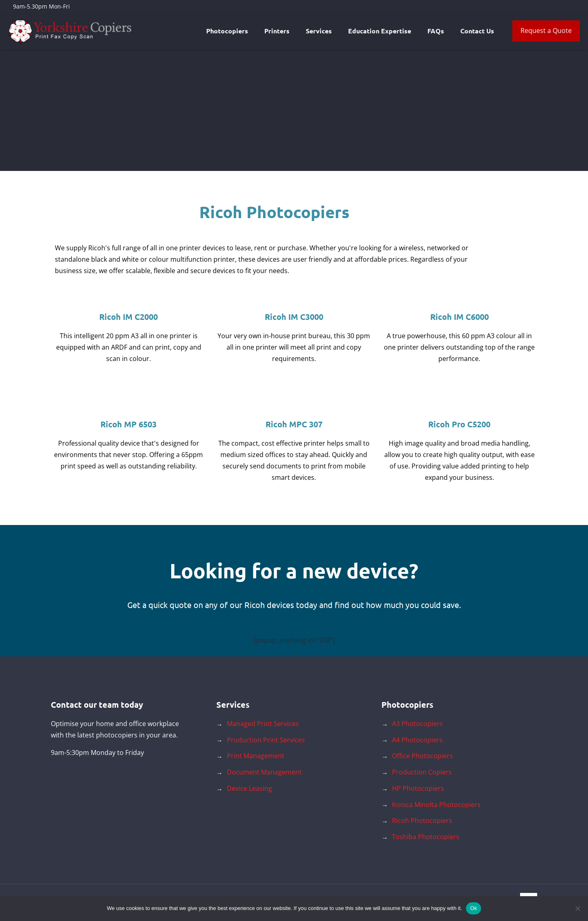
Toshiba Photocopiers (426, 837)
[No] (578, 908)
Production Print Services (266, 740)
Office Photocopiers (422, 756)
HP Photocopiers (418, 788)
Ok (474, 908)
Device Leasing (249, 788)
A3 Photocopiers (417, 724)
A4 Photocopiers (417, 740)
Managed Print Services (263, 724)
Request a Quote (546, 31)
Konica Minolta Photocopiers (436, 805)
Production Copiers (422, 772)
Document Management (264, 772)
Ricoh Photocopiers (422, 820)
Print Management (256, 756)
